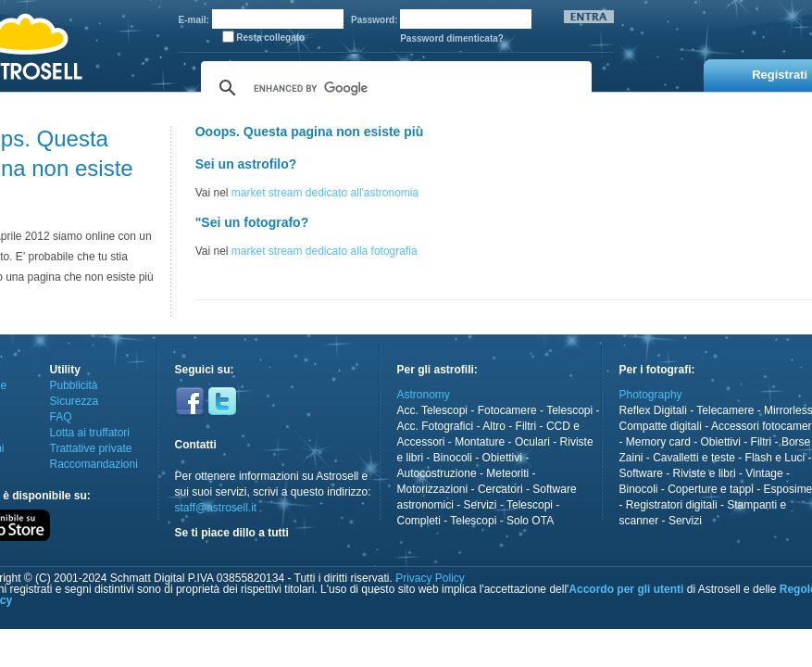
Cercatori (500, 489)
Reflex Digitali (653, 410)
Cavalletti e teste (694, 458)
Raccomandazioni (94, 464)
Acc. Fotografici (436, 426)
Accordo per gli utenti (626, 589)
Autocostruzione (437, 473)
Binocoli (453, 458)
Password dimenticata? (452, 38)
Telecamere (725, 410)
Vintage (764, 473)
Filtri (526, 426)
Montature (480, 442)
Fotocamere (507, 410)
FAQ (61, 417)
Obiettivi (502, 458)
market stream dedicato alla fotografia (325, 251)
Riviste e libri (705, 473)
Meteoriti (507, 473)
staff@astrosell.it (216, 508)
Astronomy (424, 395)
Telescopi (569, 410)
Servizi (481, 505)
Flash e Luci (775, 458)
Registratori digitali (672, 505)
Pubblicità (74, 385)
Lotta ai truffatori (90, 433)
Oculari (532, 442)
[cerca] (394, 88)
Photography (651, 395)
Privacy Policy (430, 578)
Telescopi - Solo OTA (502, 521)
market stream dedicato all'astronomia (325, 193)
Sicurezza (75, 401)
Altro (494, 426)
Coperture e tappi (711, 489)
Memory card (658, 442)
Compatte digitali (661, 426)
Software (641, 473)
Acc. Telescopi (432, 410)
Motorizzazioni (433, 489)
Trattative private (91, 448)
